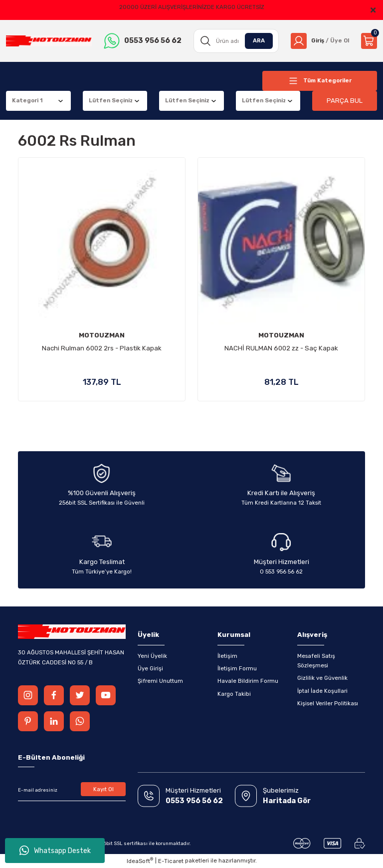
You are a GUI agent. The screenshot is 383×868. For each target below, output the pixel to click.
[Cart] (369, 41)
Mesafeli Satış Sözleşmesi (316, 661)
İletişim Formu (237, 668)
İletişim (227, 656)
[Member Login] (320, 41)
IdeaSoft (140, 861)
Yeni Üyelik (152, 656)
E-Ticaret (171, 861)
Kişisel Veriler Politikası (328, 703)
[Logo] (49, 41)
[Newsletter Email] (72, 790)
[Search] (236, 41)
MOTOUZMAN (102, 335)
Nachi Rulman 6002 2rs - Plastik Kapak (102, 348)
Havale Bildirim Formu (248, 681)
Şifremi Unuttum (160, 681)
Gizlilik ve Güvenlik (322, 678)
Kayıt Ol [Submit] (103, 789)
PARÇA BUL (345, 101)
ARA (259, 40)
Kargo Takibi (234, 694)
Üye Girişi (150, 668)
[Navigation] (320, 81)
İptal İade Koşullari (322, 691)
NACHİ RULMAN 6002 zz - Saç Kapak (281, 348)
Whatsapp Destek (55, 851)
